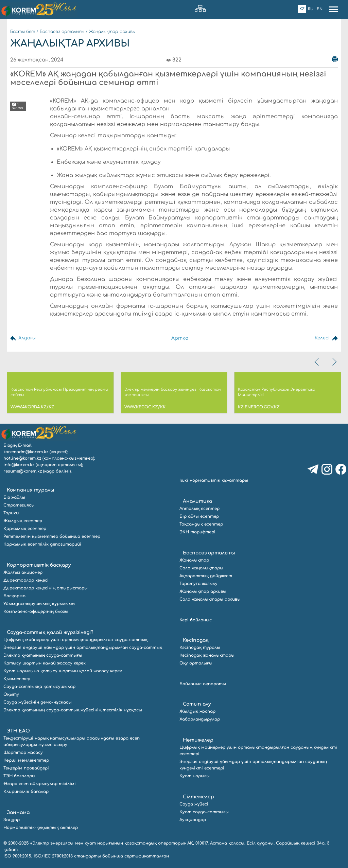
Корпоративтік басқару (39, 565)
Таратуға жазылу (198, 584)
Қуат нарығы (195, 776)
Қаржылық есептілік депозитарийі (42, 544)
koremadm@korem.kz (26, 452)
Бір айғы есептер (199, 516)
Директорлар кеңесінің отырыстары (46, 588)
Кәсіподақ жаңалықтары (207, 655)
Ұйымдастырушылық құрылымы (39, 604)
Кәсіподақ (196, 640)
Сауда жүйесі (194, 804)
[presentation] (317, 362)
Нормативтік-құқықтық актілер (41, 828)
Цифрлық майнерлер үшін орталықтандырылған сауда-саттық (75, 640)
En (320, 9)
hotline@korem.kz (22, 458)
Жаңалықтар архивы (112, 32)
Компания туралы (31, 490)
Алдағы (28, 338)
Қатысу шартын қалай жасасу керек (45, 663)
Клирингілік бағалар (26, 792)
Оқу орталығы (196, 663)
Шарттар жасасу (23, 752)
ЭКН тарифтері (197, 532)
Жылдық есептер (23, 521)
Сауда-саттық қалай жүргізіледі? (50, 632)
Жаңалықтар (194, 560)
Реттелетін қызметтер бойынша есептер (52, 536)
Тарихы (11, 513)
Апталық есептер (199, 509)
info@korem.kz (19, 465)
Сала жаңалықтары (201, 568)
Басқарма (14, 596)
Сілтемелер (198, 797)
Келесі (322, 338)
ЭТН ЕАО (18, 731)
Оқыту (11, 694)
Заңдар (12, 820)
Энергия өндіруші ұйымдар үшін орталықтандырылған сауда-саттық (83, 648)
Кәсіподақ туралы (200, 648)
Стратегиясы (19, 505)
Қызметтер (17, 679)
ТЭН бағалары (19, 776)
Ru (311, 9)
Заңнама (18, 812)
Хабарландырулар (200, 719)
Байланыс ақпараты (203, 684)
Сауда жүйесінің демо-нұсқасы (38, 702)
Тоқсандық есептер (201, 524)
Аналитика (197, 501)
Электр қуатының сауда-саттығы (43, 655)
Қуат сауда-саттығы (204, 812)
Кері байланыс (196, 620)
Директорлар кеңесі (26, 580)
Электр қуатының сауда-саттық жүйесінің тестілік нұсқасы (73, 710)
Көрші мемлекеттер (26, 760)
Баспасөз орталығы (62, 32)
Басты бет (23, 32)
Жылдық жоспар (197, 711)
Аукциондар (193, 820)
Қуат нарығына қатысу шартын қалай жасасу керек (63, 671)
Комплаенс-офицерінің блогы (36, 612)
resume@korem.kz (23, 471)
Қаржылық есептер (25, 529)
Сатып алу (197, 704)
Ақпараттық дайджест (206, 576)
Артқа (180, 338)
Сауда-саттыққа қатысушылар (39, 687)
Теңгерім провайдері (26, 768)
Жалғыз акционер (23, 572)
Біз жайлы (14, 497)
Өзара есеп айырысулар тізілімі (40, 784)
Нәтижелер (198, 740)
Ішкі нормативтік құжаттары (214, 480)
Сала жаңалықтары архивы (210, 599)
